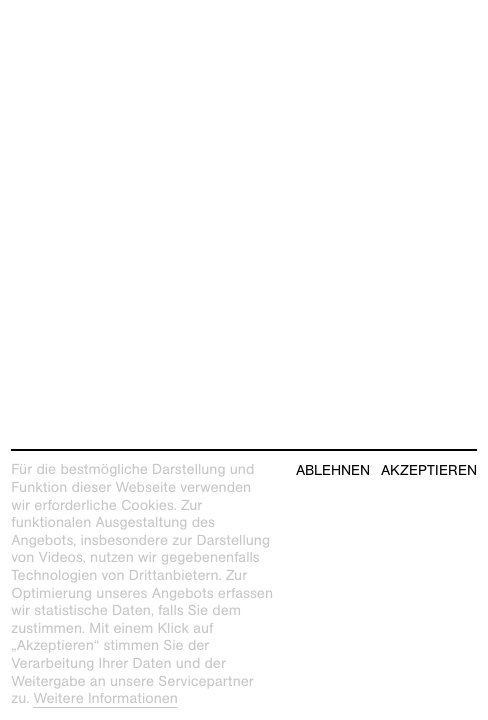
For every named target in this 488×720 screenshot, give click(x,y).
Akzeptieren (429, 470)
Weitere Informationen (105, 699)
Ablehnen (333, 470)
